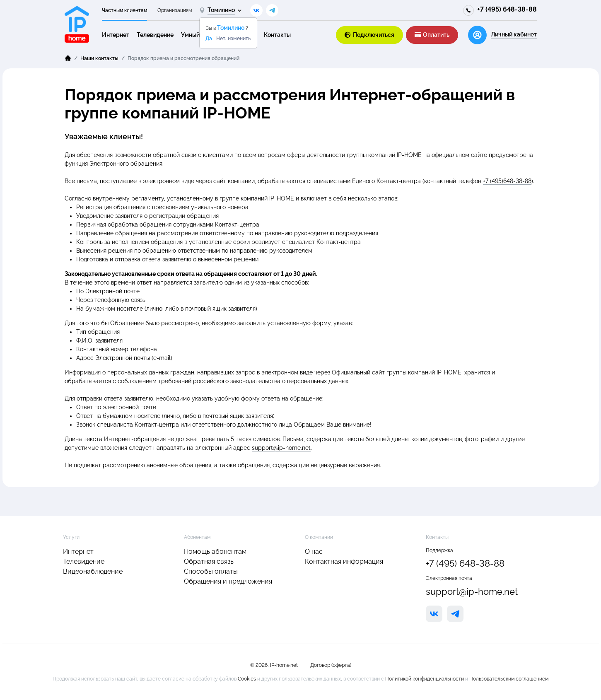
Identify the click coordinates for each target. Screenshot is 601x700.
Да (209, 39)
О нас (314, 552)
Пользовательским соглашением (509, 679)
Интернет (116, 35)
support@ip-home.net (281, 448)
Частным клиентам (124, 10)
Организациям (175, 10)
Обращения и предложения (228, 581)
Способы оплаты (211, 571)
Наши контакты (99, 58)
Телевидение (155, 35)
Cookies (247, 679)
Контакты (277, 35)
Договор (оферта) (331, 665)
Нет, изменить (233, 39)
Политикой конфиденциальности (425, 679)
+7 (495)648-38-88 (507, 181)
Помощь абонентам (215, 552)
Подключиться (370, 35)
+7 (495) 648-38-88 (507, 9)
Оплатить (432, 35)
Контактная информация (344, 561)
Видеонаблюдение (93, 571)
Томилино (231, 28)
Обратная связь (209, 561)
